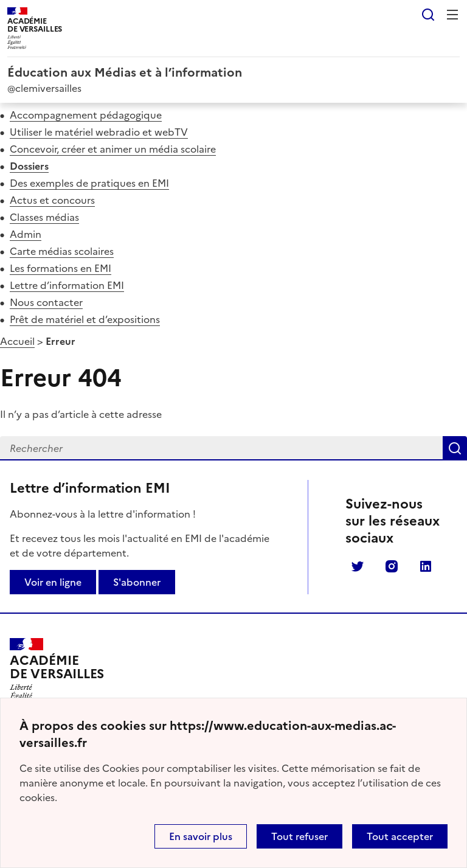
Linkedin (426, 566)
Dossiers (29, 166)
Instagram (392, 566)
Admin (26, 234)
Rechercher (428, 15)
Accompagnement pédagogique (86, 115)
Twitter (358, 566)
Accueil (17, 341)
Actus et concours (52, 200)
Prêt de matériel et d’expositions (85, 319)
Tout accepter (400, 836)
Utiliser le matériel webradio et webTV (99, 132)
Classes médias (44, 217)
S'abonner (137, 582)
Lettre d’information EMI (67, 285)
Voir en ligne (53, 582)
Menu (452, 15)
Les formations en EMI (61, 268)
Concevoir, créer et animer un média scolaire (113, 149)
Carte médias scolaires (62, 251)
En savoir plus (201, 836)
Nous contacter (46, 302)
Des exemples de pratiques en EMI (89, 183)
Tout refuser (299, 836)
